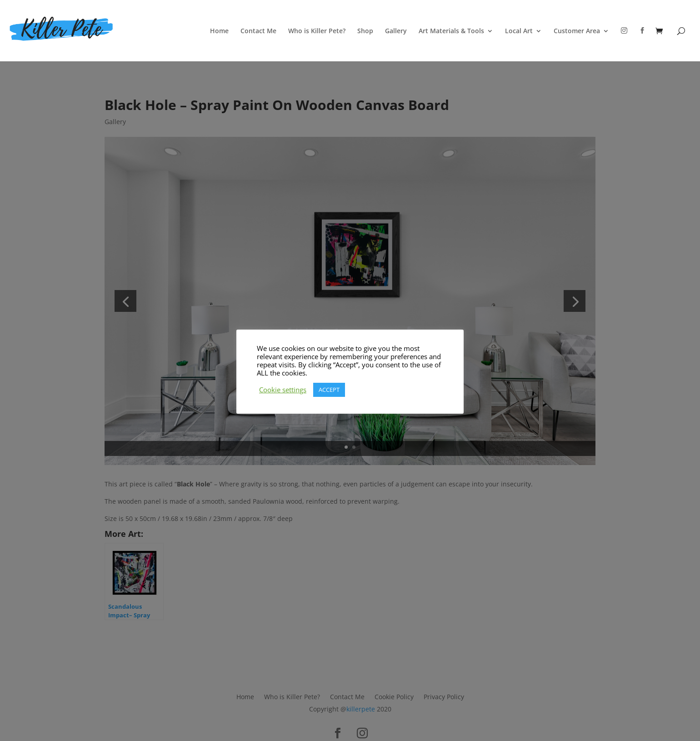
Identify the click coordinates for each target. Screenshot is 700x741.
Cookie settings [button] (283, 390)
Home (219, 31)
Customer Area (577, 31)
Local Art (519, 31)
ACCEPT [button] (329, 390)
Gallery (396, 31)
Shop (365, 31)
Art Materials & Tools (451, 31)
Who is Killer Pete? (317, 31)
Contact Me (258, 31)
